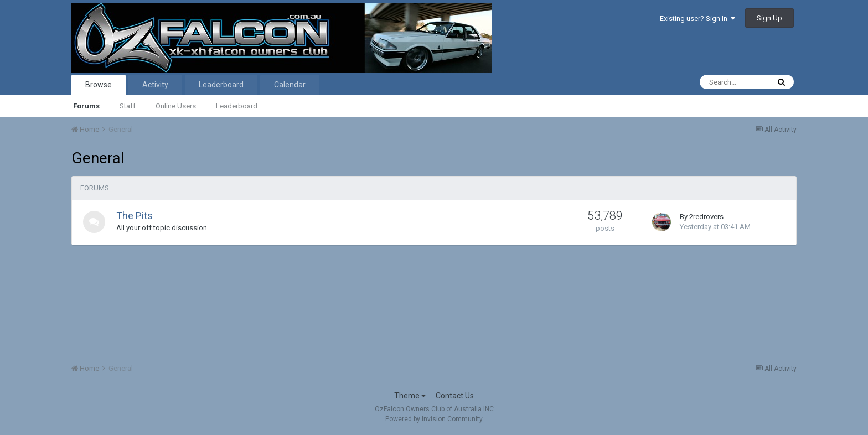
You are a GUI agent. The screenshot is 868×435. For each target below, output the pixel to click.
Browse (99, 85)
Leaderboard (237, 106)
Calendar (290, 85)
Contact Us (455, 396)
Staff (128, 106)
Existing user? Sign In (697, 19)
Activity (155, 85)
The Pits (135, 216)
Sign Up (769, 18)
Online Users (176, 106)
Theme (410, 396)
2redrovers (706, 217)
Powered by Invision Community (434, 419)
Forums (86, 106)
